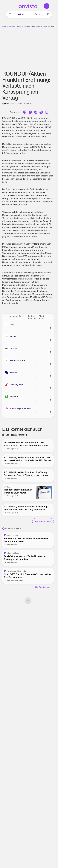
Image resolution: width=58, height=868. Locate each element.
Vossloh (14, 397)
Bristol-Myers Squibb (20, 409)
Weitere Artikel (43, 522)
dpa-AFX (6, 103)
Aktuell (21, 14)
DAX (12, 324)
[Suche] (48, 14)
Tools (37, 14)
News (19, 27)
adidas (13, 348)
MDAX (13, 336)
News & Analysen (9, 27)
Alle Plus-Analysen (44, 587)
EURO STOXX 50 (18, 361)
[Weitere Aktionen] (51, 329)
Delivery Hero (17, 385)
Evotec (13, 373)
